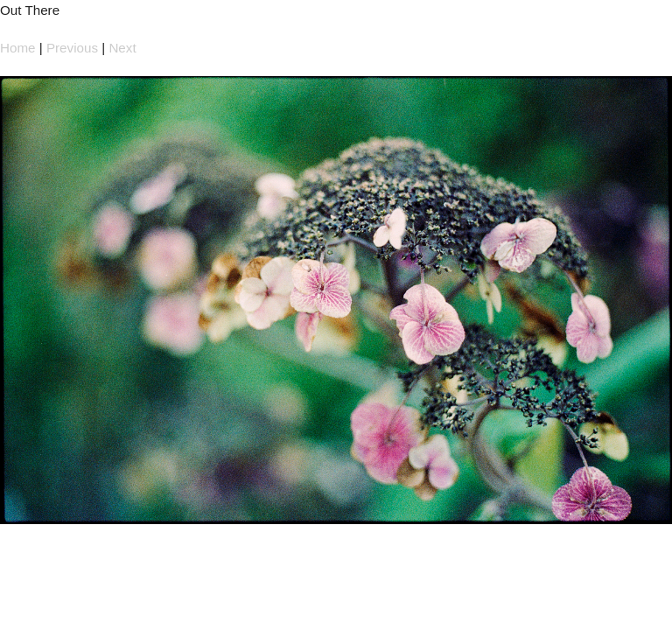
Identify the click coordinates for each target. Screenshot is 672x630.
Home (18, 48)
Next (122, 48)
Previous (72, 48)
